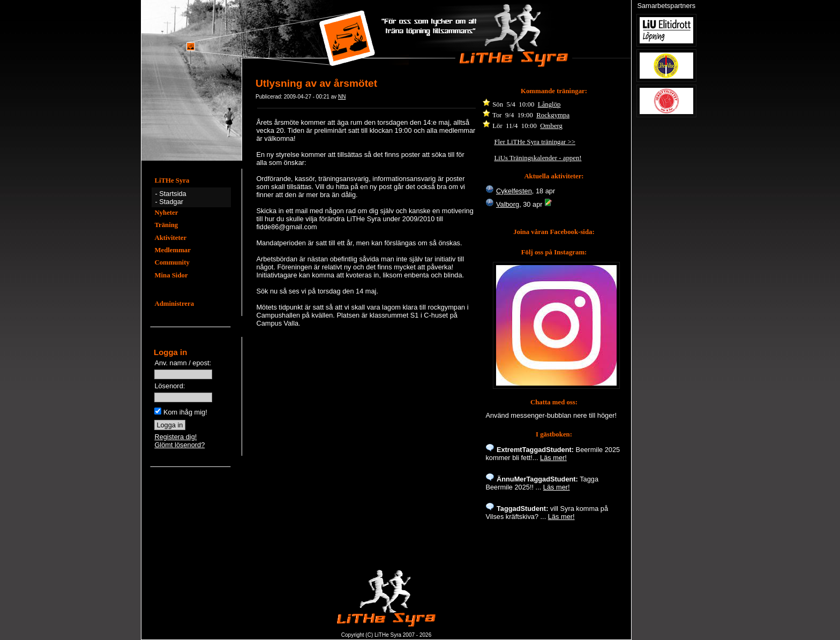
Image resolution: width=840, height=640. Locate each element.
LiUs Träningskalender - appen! (538, 158)
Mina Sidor (171, 275)
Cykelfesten (514, 191)
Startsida (173, 194)
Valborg (508, 204)
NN (342, 97)
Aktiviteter (170, 238)
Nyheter (166, 213)
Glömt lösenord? (179, 445)
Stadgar (171, 202)
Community (172, 262)
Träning (166, 225)
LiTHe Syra (172, 180)
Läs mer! (553, 458)
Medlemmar (172, 250)
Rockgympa (553, 115)
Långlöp (549, 104)
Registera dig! (175, 437)
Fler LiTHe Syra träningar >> (535, 142)
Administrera (174, 304)
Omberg (551, 126)
